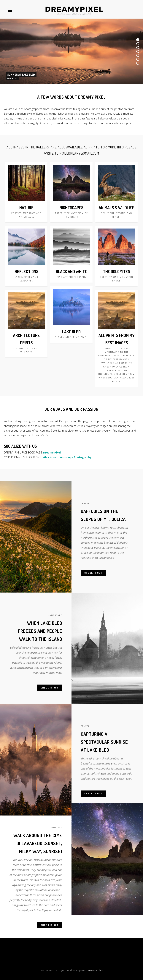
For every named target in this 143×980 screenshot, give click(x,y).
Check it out (93, 576)
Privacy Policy (95, 970)
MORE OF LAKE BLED (12, 78)
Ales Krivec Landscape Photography (67, 457)
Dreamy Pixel (52, 452)
